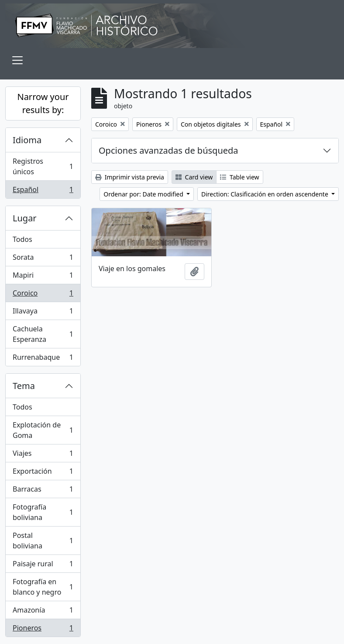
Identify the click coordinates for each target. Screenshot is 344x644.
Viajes (43, 455)
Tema (24, 386)
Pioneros (43, 630)
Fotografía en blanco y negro (43, 587)
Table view (239, 177)
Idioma (27, 140)
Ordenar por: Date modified (144, 194)
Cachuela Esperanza (43, 334)
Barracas (43, 491)
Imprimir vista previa (130, 177)
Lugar (25, 218)
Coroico (43, 295)
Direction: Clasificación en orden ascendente (265, 194)
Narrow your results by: (43, 103)
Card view (194, 177)
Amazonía (43, 612)
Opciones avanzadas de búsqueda (169, 150)
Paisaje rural (43, 566)
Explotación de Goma (43, 430)
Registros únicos (43, 166)
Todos (22, 239)
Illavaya (43, 313)
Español (43, 191)
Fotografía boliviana (43, 512)
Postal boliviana (43, 541)
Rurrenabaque (43, 359)
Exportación (43, 473)
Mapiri (43, 277)
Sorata (43, 259)
